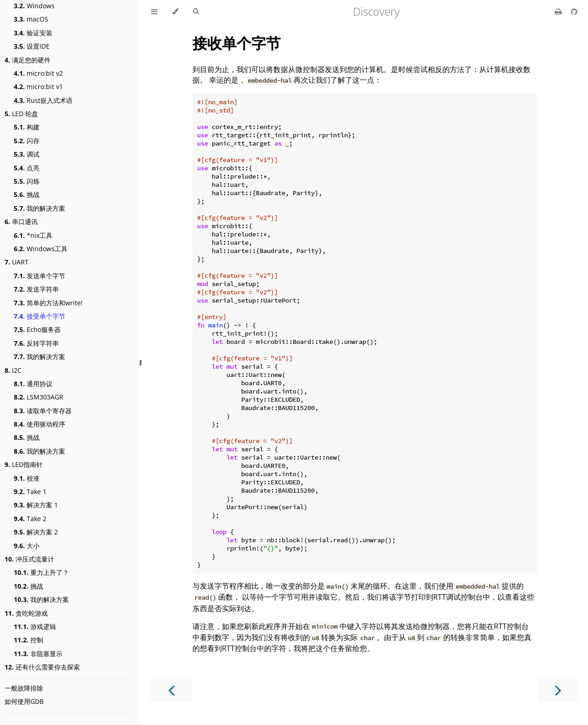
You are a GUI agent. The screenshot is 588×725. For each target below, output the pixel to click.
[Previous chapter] (171, 689)
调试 (27, 154)
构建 (27, 127)
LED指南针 (24, 464)
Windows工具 (41, 249)
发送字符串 (36, 289)
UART (17, 262)
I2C (13, 370)
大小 (27, 546)
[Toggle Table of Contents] (154, 11)
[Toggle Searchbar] (196, 11)
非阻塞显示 (38, 654)
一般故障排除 (24, 688)
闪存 (27, 141)
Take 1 (30, 492)
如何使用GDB (24, 701)
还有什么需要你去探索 (42, 667)
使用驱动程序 (40, 424)
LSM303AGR (39, 397)
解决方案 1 (36, 505)
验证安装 (33, 33)
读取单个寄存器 (43, 411)
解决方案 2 (36, 532)
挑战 (27, 194)
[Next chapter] (558, 689)
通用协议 (33, 384)
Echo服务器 (37, 329)
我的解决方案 (40, 208)
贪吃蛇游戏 (26, 613)
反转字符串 (36, 343)
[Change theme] (175, 11)
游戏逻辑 (35, 627)
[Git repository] (574, 11)
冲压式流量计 (29, 559)
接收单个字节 (237, 43)
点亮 (27, 168)
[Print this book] (559, 11)
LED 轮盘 (21, 114)
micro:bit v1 (38, 87)
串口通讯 (21, 222)
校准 (27, 478)
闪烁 (27, 181)
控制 (28, 640)
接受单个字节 (40, 316)
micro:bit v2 (38, 73)
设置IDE (32, 46)
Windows (34, 6)
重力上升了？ (41, 572)
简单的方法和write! (48, 303)
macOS (31, 19)
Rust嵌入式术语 (43, 100)
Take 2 (30, 519)
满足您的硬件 (28, 60)
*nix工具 (33, 235)
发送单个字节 (40, 276)
